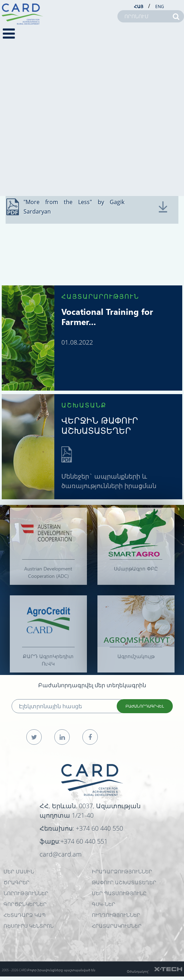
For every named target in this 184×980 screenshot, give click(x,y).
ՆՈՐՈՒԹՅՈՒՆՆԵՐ (26, 893)
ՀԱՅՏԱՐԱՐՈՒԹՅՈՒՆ (100, 296)
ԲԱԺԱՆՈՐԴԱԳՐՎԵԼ (145, 706)
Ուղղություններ (116, 915)
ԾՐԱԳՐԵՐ (16, 882)
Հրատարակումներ (117, 926)
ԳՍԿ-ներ (104, 904)
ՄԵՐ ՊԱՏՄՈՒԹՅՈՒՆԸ (119, 893)
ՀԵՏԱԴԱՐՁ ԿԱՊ (25, 915)
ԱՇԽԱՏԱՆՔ (84, 405)
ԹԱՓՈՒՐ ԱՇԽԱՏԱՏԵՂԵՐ (124, 882)
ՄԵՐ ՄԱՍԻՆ (19, 871)
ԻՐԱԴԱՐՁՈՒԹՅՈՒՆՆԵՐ (122, 871)
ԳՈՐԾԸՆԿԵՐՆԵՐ (25, 904)
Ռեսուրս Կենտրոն (29, 926)
